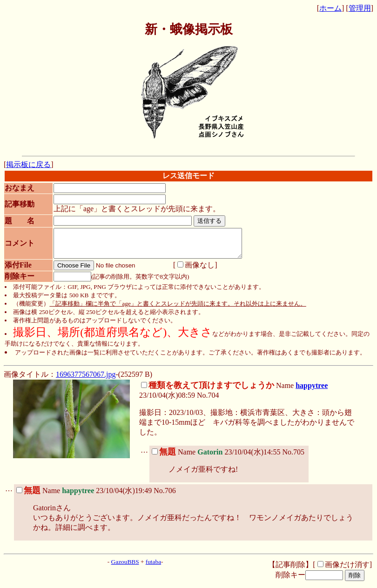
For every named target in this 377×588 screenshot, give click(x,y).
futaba (153, 567)
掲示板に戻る (28, 164)
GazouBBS (125, 567)
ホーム (330, 8)
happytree (312, 391)
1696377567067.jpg (86, 380)
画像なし (191, 271)
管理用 (360, 8)
